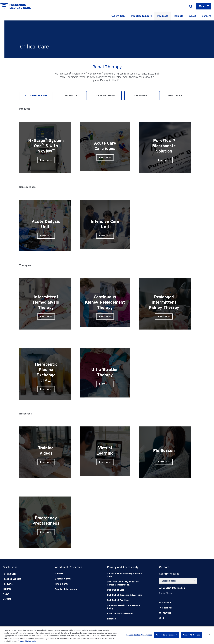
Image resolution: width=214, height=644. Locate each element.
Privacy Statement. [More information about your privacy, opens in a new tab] (27, 641)
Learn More (46, 160)
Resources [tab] (175, 96)
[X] (163, 618)
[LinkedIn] (167, 603)
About (193, 16)
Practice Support (141, 16)
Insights (179, 16)
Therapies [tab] (140, 96)
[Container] (204, 6)
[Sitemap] (125, 619)
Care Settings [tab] (106, 96)
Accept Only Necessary (167, 635)
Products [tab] (71, 96)
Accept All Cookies (192, 635)
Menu (202, 6)
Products (163, 16)
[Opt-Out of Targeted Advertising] (125, 595)
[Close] (210, 635)
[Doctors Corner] (73, 579)
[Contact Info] (172, 588)
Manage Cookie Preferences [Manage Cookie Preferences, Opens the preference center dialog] (139, 635)
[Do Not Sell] (125, 575)
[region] (107, 635)
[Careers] (73, 574)
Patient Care (118, 16)
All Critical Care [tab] (36, 96)
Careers (206, 16)
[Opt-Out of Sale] (125, 590)
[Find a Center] (73, 584)
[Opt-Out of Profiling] (125, 600)
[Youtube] (167, 613)
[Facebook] (167, 608)
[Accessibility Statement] (125, 614)
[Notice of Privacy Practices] (125, 583)
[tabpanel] (107, 330)
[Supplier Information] (73, 589)
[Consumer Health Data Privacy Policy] (125, 607)
